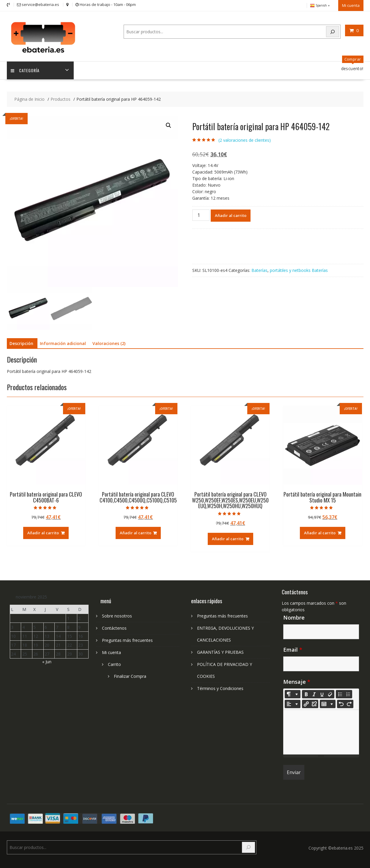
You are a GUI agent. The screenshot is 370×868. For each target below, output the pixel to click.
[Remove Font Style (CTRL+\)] (330, 693)
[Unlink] (314, 702)
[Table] (328, 702)
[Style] (293, 693)
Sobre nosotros (117, 614)
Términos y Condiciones (220, 687)
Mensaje (297, 680)
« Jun (47, 660)
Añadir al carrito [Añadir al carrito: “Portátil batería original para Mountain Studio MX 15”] (320, 531)
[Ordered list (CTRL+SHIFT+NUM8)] (348, 693)
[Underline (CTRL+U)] (322, 693)
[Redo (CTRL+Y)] (349, 702)
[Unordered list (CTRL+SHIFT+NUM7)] (340, 693)
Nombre (294, 616)
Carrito (114, 663)
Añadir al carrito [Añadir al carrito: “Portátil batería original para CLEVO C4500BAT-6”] (43, 531)
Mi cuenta (351, 5)
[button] (169, 124)
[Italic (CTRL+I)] (314, 693)
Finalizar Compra (130, 675)
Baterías (259, 269)
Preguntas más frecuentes (127, 639)
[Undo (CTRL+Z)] (341, 702)
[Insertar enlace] (306, 702)
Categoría (26, 69)
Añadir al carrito (231, 214)
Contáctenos (114, 627)
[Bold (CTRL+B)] (306, 693)
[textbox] (321, 731)
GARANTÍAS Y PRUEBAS (220, 651)
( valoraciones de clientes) (245, 139)
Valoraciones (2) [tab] (109, 342)
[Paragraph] (293, 702)
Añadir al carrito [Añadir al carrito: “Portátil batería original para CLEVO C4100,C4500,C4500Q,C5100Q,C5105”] (136, 531)
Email (293, 648)
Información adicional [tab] (63, 342)
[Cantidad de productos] (201, 214)
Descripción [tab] (21, 342)
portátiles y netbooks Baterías (299, 269)
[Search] (333, 31)
